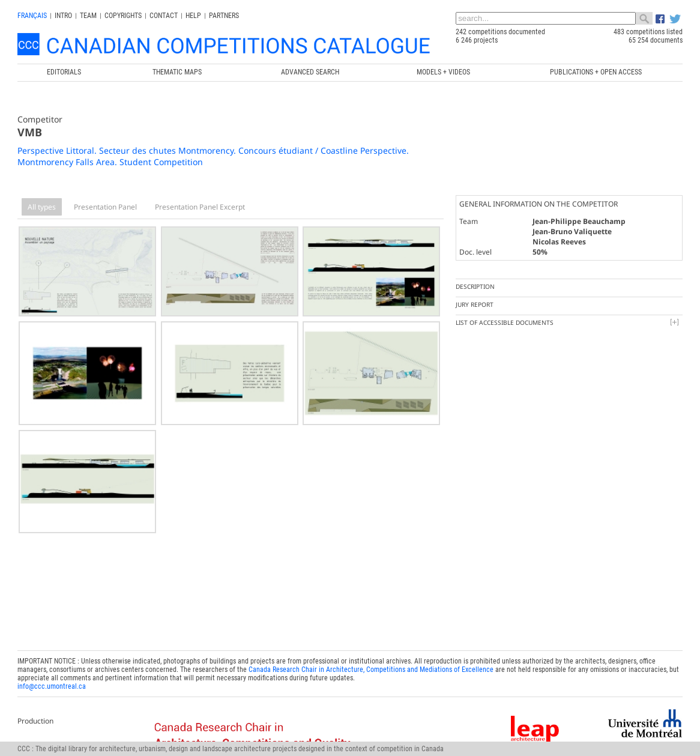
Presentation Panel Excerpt (200, 207)
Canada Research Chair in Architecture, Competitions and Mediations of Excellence (371, 667)
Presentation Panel (105, 207)
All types (42, 207)
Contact (164, 16)
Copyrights (123, 16)
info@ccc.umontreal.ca (52, 683)
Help (193, 16)
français (32, 16)
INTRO (63, 16)
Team (88, 16)
